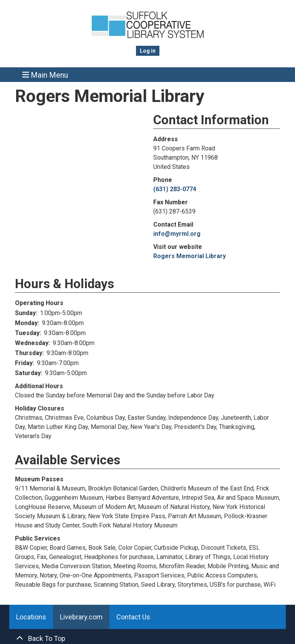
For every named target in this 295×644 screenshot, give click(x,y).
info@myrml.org (177, 234)
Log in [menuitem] (148, 51)
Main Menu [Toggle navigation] (45, 75)
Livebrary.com (81, 617)
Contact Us (133, 617)
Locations (31, 617)
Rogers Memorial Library (190, 256)
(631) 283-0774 (175, 189)
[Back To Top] (147, 638)
